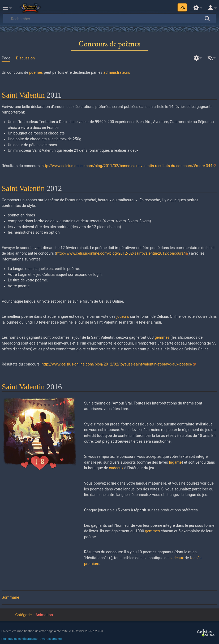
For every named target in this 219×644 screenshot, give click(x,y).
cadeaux (116, 468)
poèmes (36, 73)
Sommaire (10, 597)
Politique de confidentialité (19, 639)
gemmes (162, 338)
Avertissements (51, 639)
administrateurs (117, 73)
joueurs (123, 317)
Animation (44, 615)
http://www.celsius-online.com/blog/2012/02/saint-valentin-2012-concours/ (121, 253)
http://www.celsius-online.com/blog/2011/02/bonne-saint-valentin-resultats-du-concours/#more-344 (127, 166)
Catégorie (24, 615)
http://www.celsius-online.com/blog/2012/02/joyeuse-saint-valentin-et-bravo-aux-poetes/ (117, 364)
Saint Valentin (23, 95)
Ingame (175, 462)
